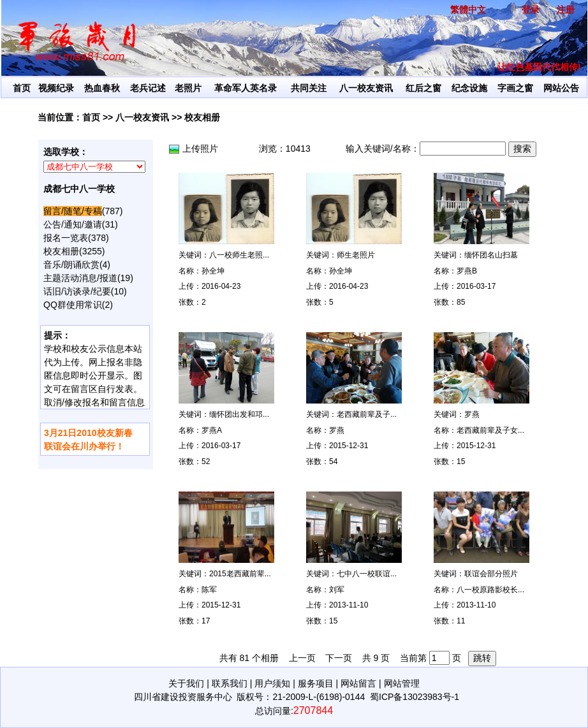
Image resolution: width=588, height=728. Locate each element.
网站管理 (402, 683)
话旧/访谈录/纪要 (77, 291)
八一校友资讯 (366, 88)
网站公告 (561, 88)
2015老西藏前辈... (240, 574)
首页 (22, 88)
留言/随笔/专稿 (73, 211)
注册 (566, 10)
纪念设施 (469, 88)
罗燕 (337, 430)
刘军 (337, 590)
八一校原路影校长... (490, 590)
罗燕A (212, 430)
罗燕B (467, 271)
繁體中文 (468, 10)
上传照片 (200, 149)
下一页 (339, 658)
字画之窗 (515, 88)
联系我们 (230, 683)
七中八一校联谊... (367, 574)
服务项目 (316, 683)
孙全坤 (213, 271)
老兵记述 (148, 88)
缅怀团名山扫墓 (491, 255)
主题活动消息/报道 (80, 278)
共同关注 (309, 88)
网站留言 (358, 683)
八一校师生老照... (239, 255)
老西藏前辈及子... (367, 414)
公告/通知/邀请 (73, 224)
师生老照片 (356, 255)
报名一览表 (66, 238)
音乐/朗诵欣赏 (71, 265)
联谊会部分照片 (491, 574)
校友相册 (202, 117)
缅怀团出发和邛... (239, 414)
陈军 (209, 590)
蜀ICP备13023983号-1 (415, 697)
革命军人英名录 (246, 88)
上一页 (302, 658)
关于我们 (186, 683)
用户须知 (272, 683)
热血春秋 (102, 88)
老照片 (188, 88)
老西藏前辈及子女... (490, 430)
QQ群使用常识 (73, 305)
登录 (531, 10)
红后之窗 (423, 88)
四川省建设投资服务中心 (183, 697)
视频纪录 (56, 88)
